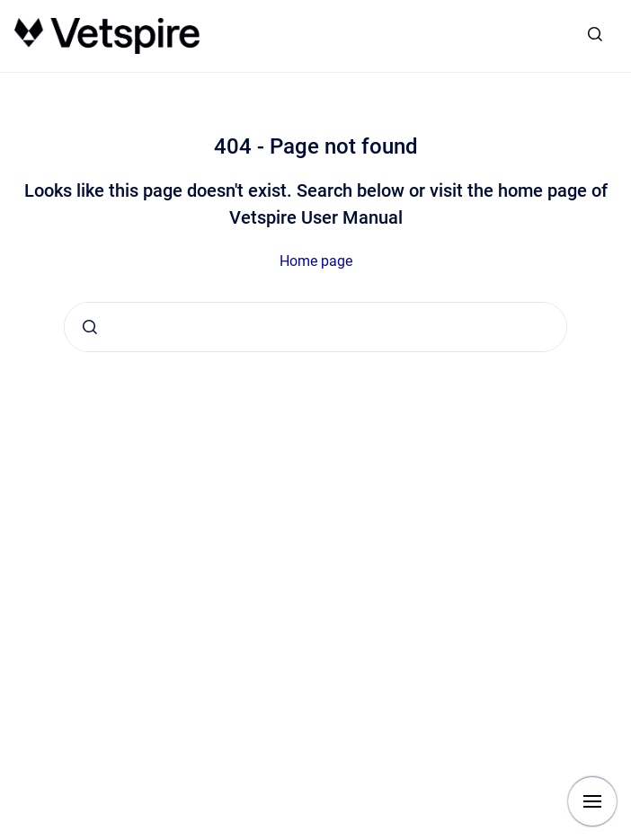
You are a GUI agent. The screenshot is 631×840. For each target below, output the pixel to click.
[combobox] (315, 327)
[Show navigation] (592, 801)
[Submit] (90, 327)
